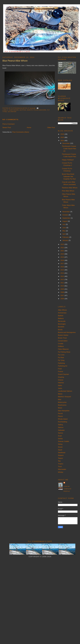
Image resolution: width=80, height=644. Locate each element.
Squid (60, 450)
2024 (62, 141)
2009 (62, 289)
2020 (62, 254)
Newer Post (7, 127)
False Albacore (40, 110)
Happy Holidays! (68, 160)
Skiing (60, 444)
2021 (62, 251)
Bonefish (61, 327)
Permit (60, 413)
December (66, 143)
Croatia (61, 344)
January (65, 240)
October (65, 215)
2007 (62, 295)
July (64, 224)
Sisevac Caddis (63, 441)
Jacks (60, 388)
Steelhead (62, 453)
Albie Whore (14, 110)
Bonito (30, 110)
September (67, 218)
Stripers (61, 455)
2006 (62, 299)
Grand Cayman (63, 374)
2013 (62, 276)
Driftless (61, 346)
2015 (62, 270)
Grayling (61, 377)
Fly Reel (61, 358)
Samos (60, 433)
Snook (60, 447)
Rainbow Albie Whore (70, 188)
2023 (62, 244)
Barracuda (62, 321)
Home (29, 127)
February (66, 237)
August (65, 221)
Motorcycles (62, 402)
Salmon (61, 427)
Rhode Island (63, 419)
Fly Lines (61, 355)
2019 (62, 257)
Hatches (61, 383)
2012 (62, 279)
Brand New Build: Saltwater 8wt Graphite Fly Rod (69, 176)
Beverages (62, 324)
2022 (62, 248)
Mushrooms (62, 405)
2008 (62, 292)
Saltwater (12, 112)
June (64, 228)
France (60, 371)
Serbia (60, 439)
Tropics (61, 464)
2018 (62, 260)
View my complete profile (67, 489)
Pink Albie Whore (68, 191)
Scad (60, 436)
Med (60, 399)
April (64, 234)
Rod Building (62, 422)
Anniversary (62, 313)
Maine (60, 394)
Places (60, 416)
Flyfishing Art (63, 366)
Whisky (61, 472)
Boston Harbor (63, 335)
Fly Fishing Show (64, 352)
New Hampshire (64, 411)
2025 (62, 137)
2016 (62, 267)
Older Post (51, 127)
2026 (62, 134)
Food (60, 369)
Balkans (61, 318)
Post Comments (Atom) (21, 132)
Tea (59, 461)
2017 (62, 263)
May (64, 231)
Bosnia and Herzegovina (67, 332)
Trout (60, 466)
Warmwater (62, 469)
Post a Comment (9, 124)
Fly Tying (61, 360)
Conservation (63, 341)
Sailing (60, 425)
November (66, 212)
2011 (62, 283)
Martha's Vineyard (64, 397)
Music (60, 408)
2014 (62, 273)
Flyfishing (61, 363)
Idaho (60, 385)
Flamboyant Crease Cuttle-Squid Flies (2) (69, 149)
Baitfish (23, 110)
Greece (61, 380)
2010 (62, 286)
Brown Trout (62, 338)
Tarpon (60, 458)
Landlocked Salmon (65, 391)
